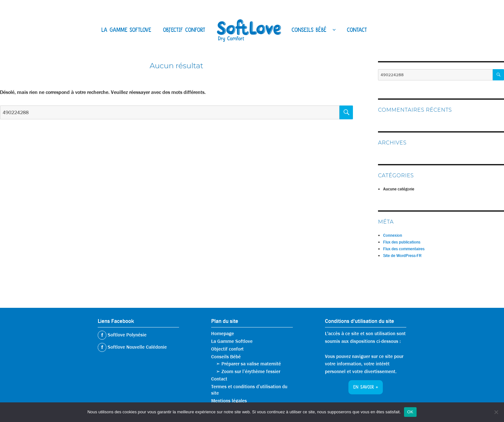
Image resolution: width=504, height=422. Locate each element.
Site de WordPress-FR (402, 256)
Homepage (223, 334)
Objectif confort (184, 31)
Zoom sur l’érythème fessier (251, 372)
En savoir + (366, 388)
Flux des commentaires (404, 249)
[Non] (496, 412)
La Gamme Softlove (126, 31)
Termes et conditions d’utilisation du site (249, 390)
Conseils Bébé (309, 31)
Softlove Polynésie (126, 335)
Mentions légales (229, 401)
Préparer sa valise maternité (251, 364)
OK (410, 412)
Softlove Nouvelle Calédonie (137, 347)
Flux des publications (402, 242)
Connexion (393, 235)
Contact (357, 31)
